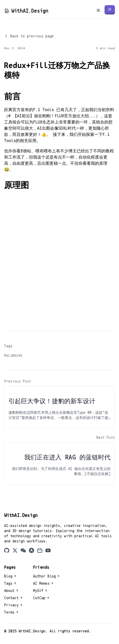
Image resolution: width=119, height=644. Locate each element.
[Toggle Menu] (98, 10)
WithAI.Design (26, 11)
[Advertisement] (60, 259)
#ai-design (13, 355)
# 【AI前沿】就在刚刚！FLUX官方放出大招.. (51, 116)
